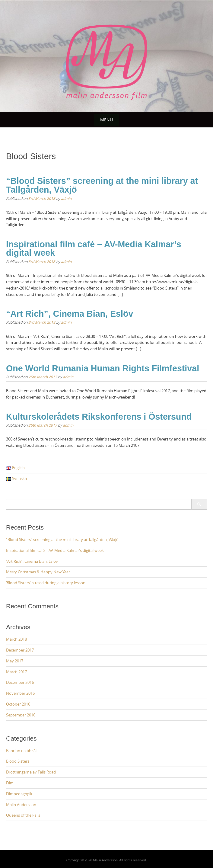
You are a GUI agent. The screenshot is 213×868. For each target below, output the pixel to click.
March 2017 (16, 672)
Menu (106, 120)
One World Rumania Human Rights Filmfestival (103, 368)
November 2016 (20, 693)
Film (10, 783)
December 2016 (20, 682)
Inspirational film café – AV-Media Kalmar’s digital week (94, 249)
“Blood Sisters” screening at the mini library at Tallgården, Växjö (102, 185)
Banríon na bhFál (21, 751)
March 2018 (16, 639)
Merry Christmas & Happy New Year (38, 572)
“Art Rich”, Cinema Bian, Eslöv (70, 314)
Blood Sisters (18, 761)
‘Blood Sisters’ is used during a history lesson (46, 583)
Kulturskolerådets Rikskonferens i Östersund (99, 417)
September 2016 (21, 715)
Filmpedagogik (19, 794)
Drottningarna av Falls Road (31, 772)
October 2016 (18, 704)
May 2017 (15, 661)
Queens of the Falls (23, 815)
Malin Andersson (21, 805)
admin (66, 198)
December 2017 (20, 650)
